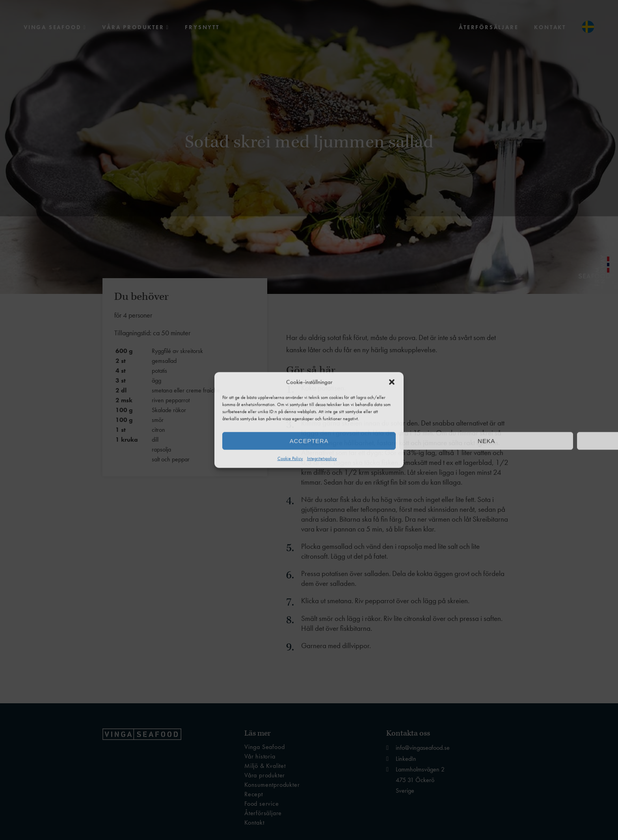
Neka (486, 441)
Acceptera (309, 441)
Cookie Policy (290, 459)
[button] (392, 382)
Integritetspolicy (322, 459)
